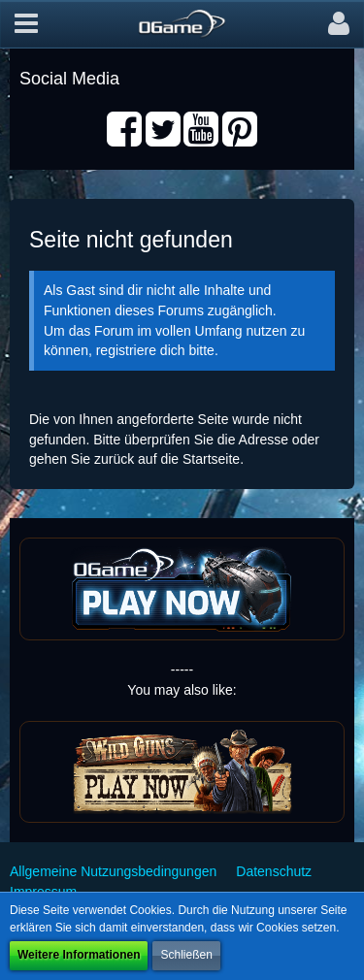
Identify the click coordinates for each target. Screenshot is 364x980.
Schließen (186, 955)
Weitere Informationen (79, 955)
